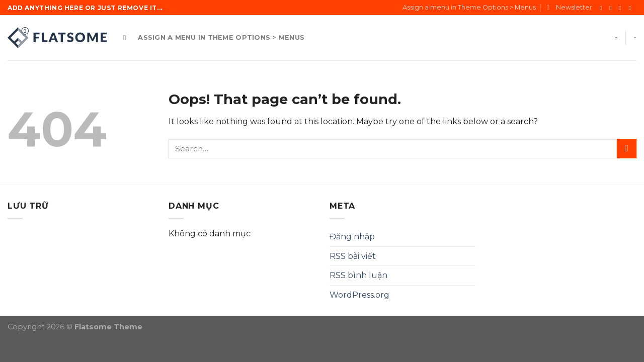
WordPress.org (359, 295)
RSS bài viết (353, 256)
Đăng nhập (352, 237)
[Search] (127, 38)
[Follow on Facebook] (603, 8)
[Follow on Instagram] (612, 8)
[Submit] (627, 149)
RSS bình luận (358, 275)
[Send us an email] (631, 8)
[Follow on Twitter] (622, 8)
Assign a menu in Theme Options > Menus (469, 7)
